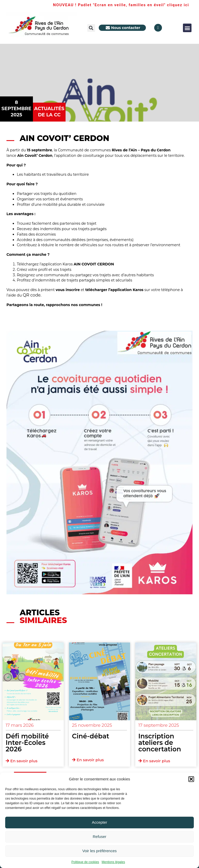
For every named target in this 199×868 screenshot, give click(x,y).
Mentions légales (113, 862)
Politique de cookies (85, 862)
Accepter (99, 822)
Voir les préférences (100, 851)
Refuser (100, 837)
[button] (191, 779)
